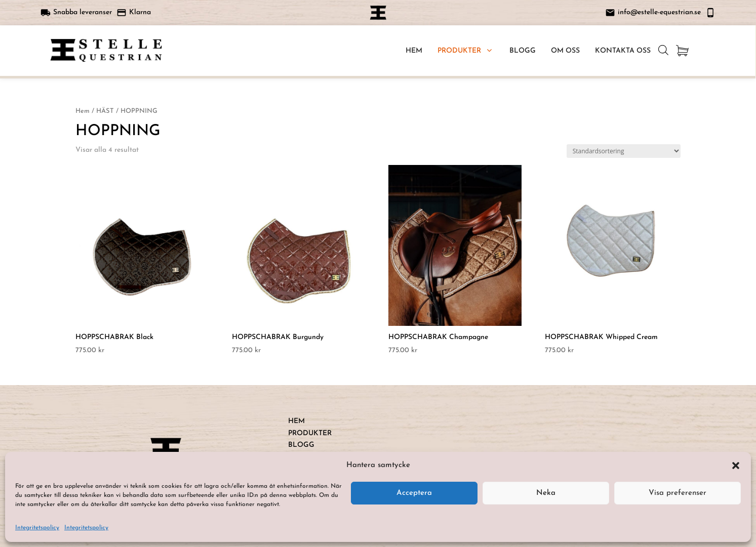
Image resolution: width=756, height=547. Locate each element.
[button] (736, 466)
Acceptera (414, 493)
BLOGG (301, 445)
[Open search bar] (663, 50)
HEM (296, 421)
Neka (546, 493)
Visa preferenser (678, 493)
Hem (83, 111)
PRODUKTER (310, 433)
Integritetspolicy (37, 528)
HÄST (105, 111)
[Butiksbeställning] (624, 151)
